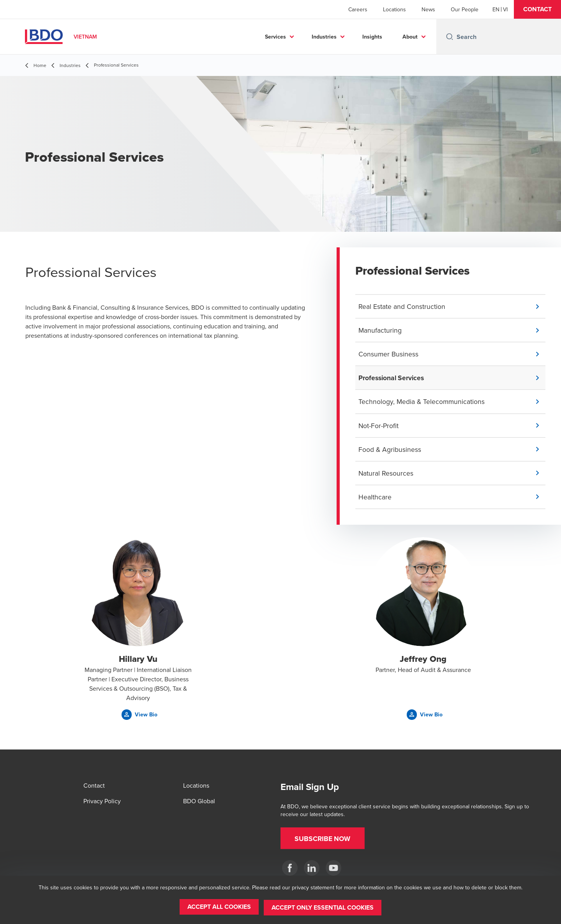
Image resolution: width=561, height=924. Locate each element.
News (428, 9)
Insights (372, 37)
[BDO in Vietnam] (290, 868)
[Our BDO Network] (333, 868)
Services (275, 37)
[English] (496, 9)
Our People (465, 9)
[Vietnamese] (505, 9)
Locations (394, 9)
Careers (358, 9)
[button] (537, 9)
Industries (324, 37)
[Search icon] (450, 37)
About (410, 37)
